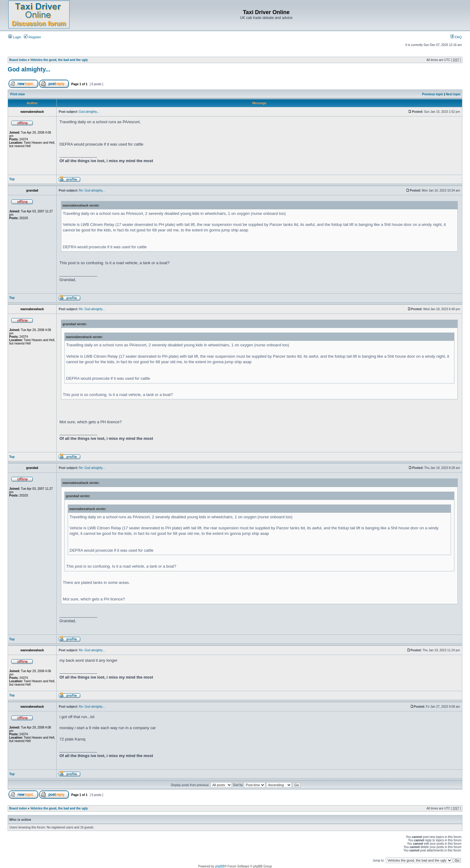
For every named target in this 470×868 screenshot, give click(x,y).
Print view (18, 94)
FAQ (456, 37)
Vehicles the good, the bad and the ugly (59, 60)
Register (32, 37)
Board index (18, 60)
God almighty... (29, 69)
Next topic (453, 94)
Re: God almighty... (92, 190)
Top (12, 179)
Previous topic (433, 94)
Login (15, 37)
